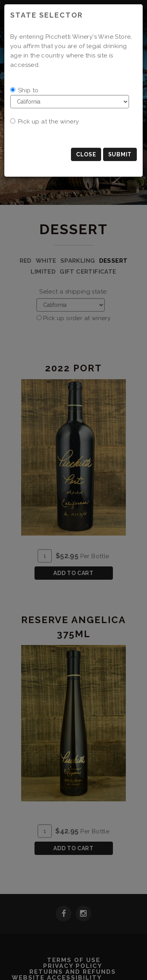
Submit (120, 154)
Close (86, 154)
